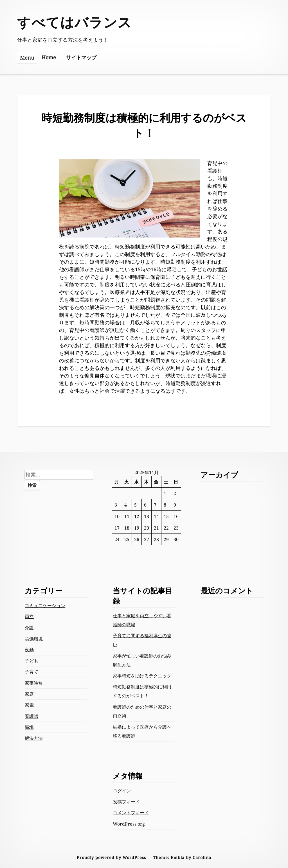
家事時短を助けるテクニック (142, 676)
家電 (29, 705)
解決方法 (34, 738)
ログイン (122, 791)
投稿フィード (126, 802)
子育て (31, 672)
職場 (29, 727)
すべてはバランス (75, 22)
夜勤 (29, 650)
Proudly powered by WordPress (111, 857)
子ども (31, 661)
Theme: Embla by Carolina (182, 857)
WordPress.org (129, 824)
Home (49, 57)
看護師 (31, 716)
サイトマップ (81, 57)
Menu (27, 58)
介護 (29, 628)
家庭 (29, 694)
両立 (29, 616)
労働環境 (34, 639)
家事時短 (34, 683)
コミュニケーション (45, 605)
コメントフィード (131, 813)
